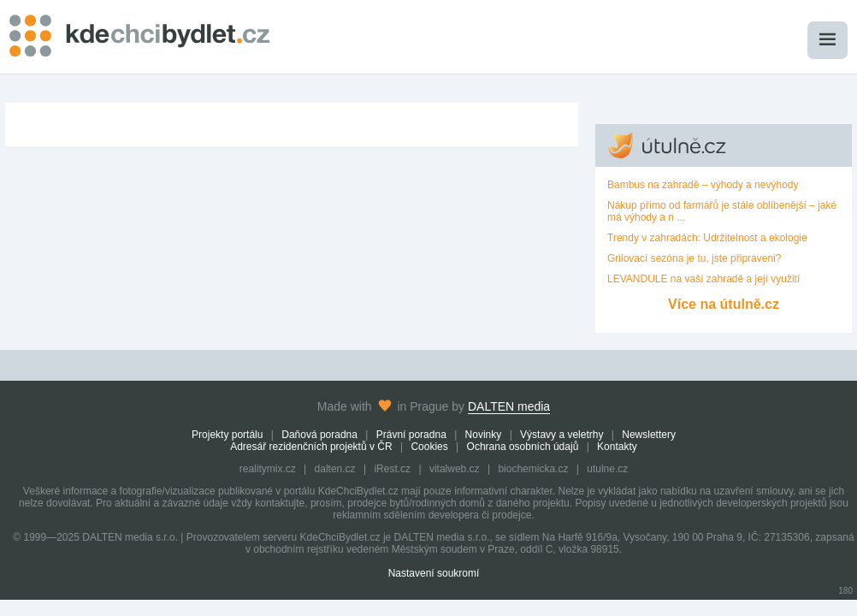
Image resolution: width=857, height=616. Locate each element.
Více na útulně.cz (724, 304)
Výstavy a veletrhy (561, 435)
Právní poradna (411, 435)
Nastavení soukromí (434, 573)
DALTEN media (509, 406)
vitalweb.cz (455, 469)
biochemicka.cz (533, 469)
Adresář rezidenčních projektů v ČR (311, 447)
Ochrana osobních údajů (523, 447)
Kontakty (617, 447)
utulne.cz (607, 469)
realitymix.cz (268, 469)
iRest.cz (392, 469)
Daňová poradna (319, 435)
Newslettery (649, 435)
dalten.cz (335, 469)
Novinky (484, 435)
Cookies (429, 447)
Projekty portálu (227, 435)
